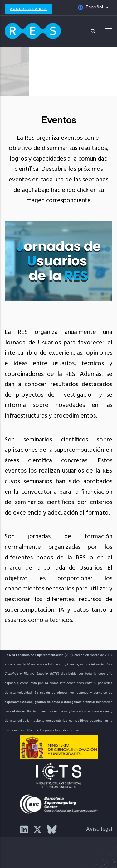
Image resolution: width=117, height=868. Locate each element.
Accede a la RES (29, 9)
